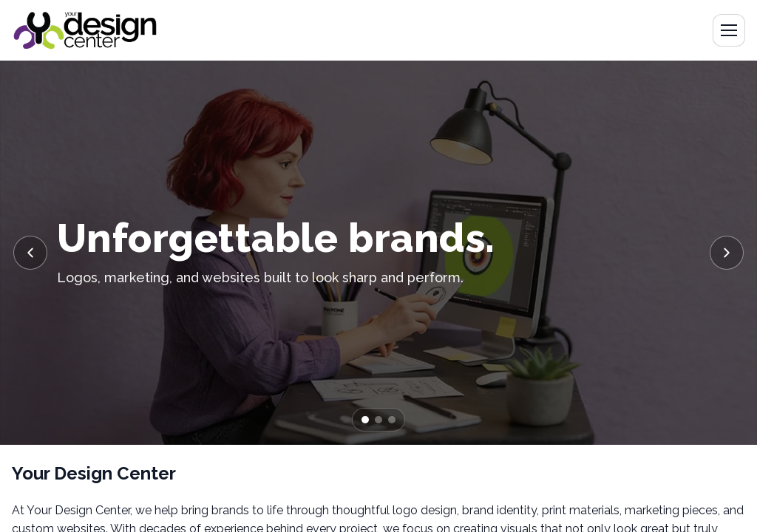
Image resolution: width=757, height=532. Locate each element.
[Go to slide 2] (378, 420)
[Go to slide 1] (365, 420)
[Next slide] (727, 253)
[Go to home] (85, 30)
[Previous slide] (30, 253)
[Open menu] (729, 30)
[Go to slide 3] (392, 420)
